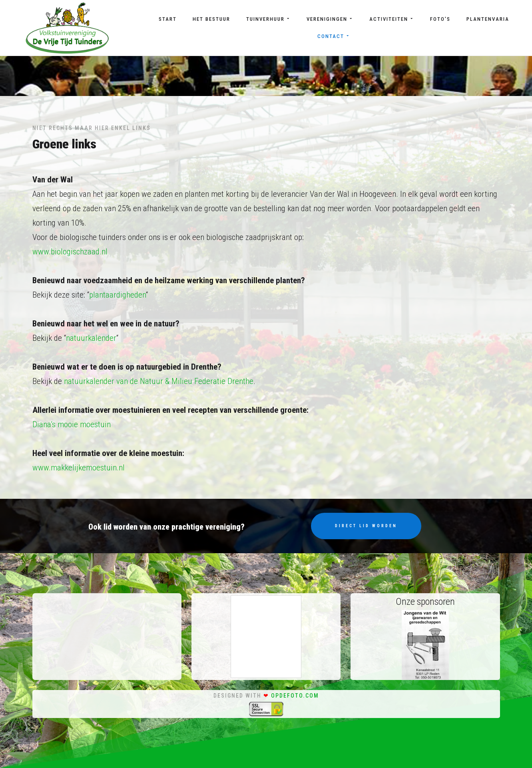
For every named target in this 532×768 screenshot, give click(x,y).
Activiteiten (392, 19)
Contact (334, 36)
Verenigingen (330, 19)
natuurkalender (91, 338)
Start (168, 19)
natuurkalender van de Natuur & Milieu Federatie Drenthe (159, 381)
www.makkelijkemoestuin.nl (79, 468)
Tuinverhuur (268, 19)
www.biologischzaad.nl (70, 252)
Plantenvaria (488, 19)
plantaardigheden (118, 295)
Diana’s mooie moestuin (72, 424)
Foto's (440, 19)
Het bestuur (211, 19)
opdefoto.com (295, 696)
